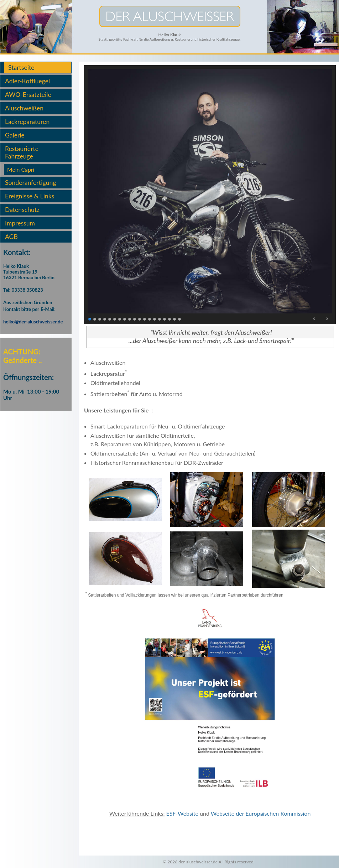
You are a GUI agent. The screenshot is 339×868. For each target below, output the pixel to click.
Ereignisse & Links (30, 196)
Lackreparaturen (27, 122)
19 (180, 319)
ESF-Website (182, 813)
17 (170, 319)
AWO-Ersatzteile (28, 95)
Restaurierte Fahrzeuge (22, 152)
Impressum (20, 223)
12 (145, 319)
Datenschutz (22, 210)
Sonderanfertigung (30, 183)
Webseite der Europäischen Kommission (261, 813)
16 (165, 319)
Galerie (15, 135)
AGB (11, 237)
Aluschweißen (24, 108)
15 (160, 319)
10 (135, 319)
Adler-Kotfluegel (27, 81)
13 (150, 319)
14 (155, 319)
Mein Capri (21, 169)
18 (175, 319)
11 (140, 319)
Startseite (21, 67)
